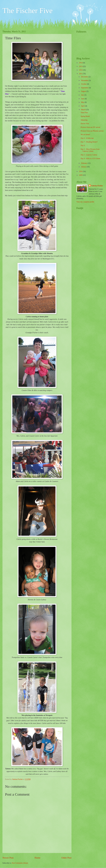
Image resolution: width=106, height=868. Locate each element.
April (83, 106)
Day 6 (83, 145)
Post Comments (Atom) (20, 863)
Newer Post (8, 858)
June (83, 99)
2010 (81, 171)
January (84, 167)
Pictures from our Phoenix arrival (92, 131)
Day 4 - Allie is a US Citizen (90, 159)
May (83, 102)
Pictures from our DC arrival (90, 127)
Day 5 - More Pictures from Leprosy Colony (90, 150)
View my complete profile (85, 202)
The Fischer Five (28, 11)
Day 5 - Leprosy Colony (89, 155)
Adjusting (84, 120)
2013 (81, 66)
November (85, 80)
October (84, 84)
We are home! (85, 135)
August (84, 91)
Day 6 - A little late (87, 138)
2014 (81, 63)
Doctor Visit (85, 124)
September (85, 88)
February (84, 163)
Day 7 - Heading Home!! (89, 142)
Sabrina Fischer (97, 186)
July (83, 95)
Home (37, 858)
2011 (81, 74)
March (84, 110)
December (85, 77)
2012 (81, 70)
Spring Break (85, 116)
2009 (81, 175)
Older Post (66, 858)
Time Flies (84, 113)
